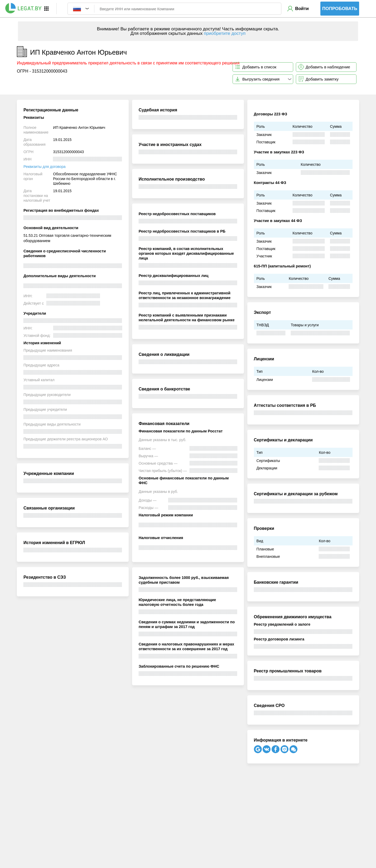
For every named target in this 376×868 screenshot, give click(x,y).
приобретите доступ (225, 33)
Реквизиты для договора (44, 167)
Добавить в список (259, 67)
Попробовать (340, 9)
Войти (302, 9)
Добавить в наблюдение (328, 67)
